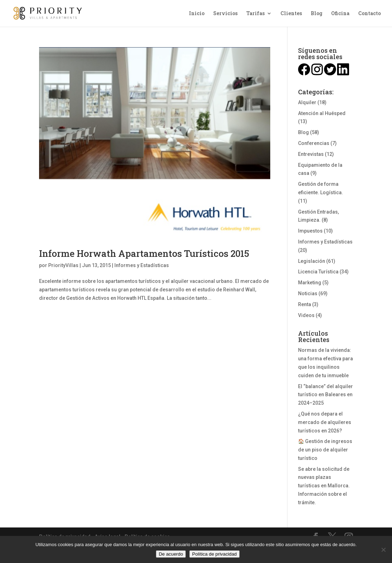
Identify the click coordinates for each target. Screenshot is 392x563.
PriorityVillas (63, 265)
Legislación (312, 261)
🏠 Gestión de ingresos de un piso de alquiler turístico (325, 450)
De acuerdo (171, 554)
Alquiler (307, 102)
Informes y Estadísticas (142, 265)
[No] (383, 550)
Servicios (225, 14)
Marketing (310, 283)
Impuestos (310, 231)
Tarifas (255, 14)
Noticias (308, 293)
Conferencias (314, 143)
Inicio (197, 14)
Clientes (291, 14)
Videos (306, 315)
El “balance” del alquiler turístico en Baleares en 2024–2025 (325, 395)
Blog (317, 14)
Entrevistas (311, 154)
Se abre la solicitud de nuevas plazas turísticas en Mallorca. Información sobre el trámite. (324, 486)
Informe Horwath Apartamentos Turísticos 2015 (144, 253)
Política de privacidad (214, 554)
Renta (305, 304)
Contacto (369, 14)
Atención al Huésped (322, 113)
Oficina (340, 14)
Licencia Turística (318, 272)
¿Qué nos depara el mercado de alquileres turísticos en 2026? (325, 422)
